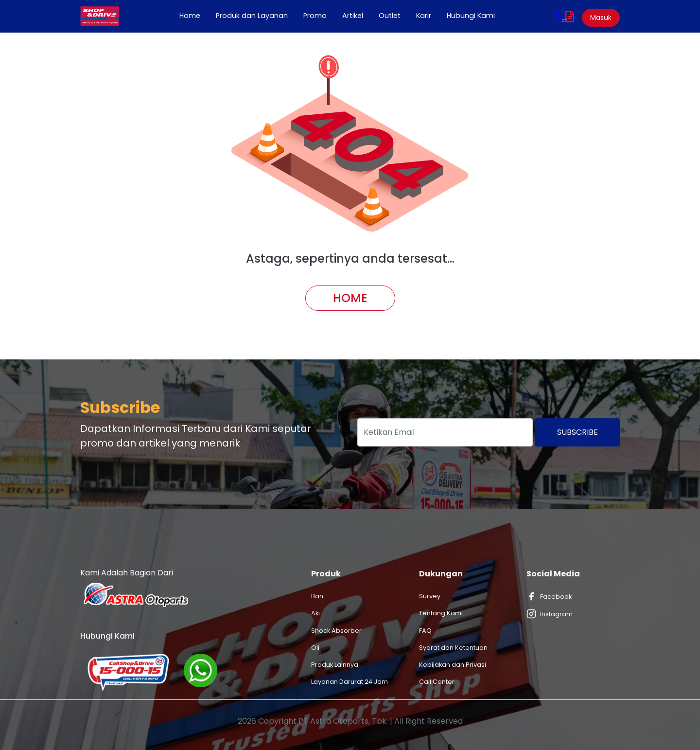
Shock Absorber (336, 631)
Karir (424, 16)
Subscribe (577, 432)
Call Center (437, 682)
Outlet (390, 16)
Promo (315, 16)
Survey (430, 596)
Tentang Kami (441, 613)
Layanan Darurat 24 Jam (350, 682)
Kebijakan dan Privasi (453, 665)
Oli (315, 648)
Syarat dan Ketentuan (453, 648)
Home (194, 16)
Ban (317, 596)
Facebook (549, 596)
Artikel (353, 16)
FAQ (425, 631)
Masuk (601, 18)
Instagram (550, 614)
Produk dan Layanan (252, 16)
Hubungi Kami (471, 16)
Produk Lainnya (335, 665)
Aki (315, 613)
